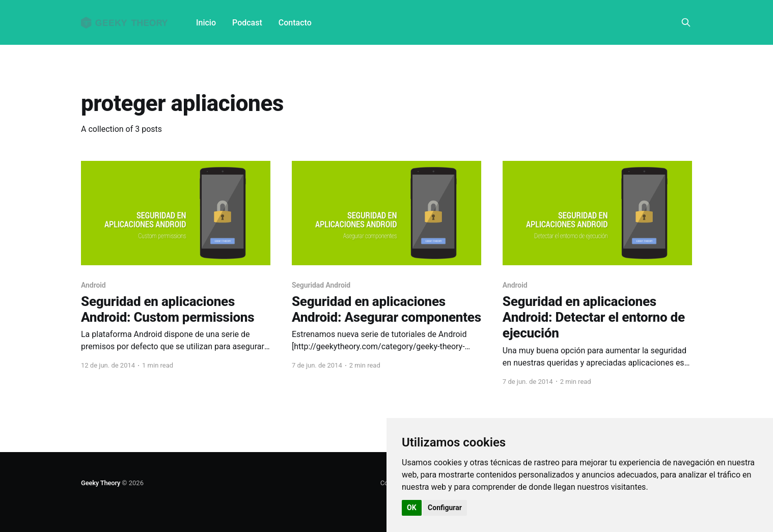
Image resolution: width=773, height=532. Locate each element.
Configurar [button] (445, 508)
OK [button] (412, 508)
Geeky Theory (101, 483)
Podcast (247, 23)
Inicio (206, 23)
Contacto (295, 23)
